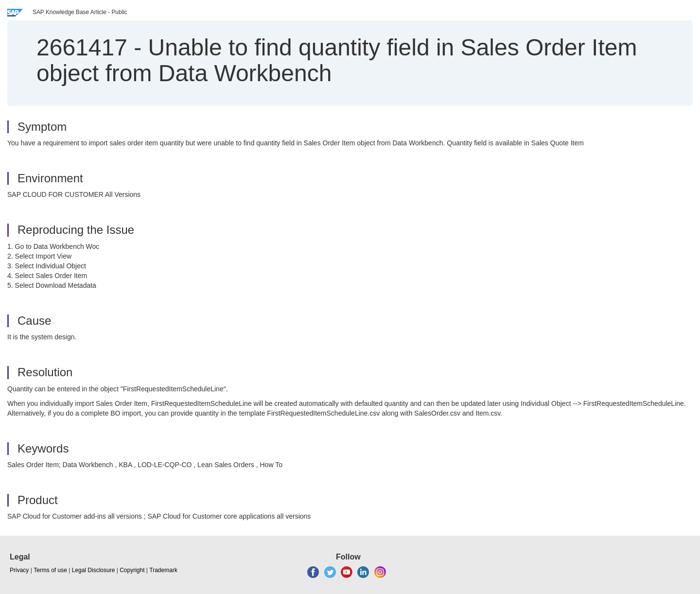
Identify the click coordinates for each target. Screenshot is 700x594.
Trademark (163, 570)
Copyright (132, 570)
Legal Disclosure (94, 570)
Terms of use (50, 570)
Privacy (19, 570)
